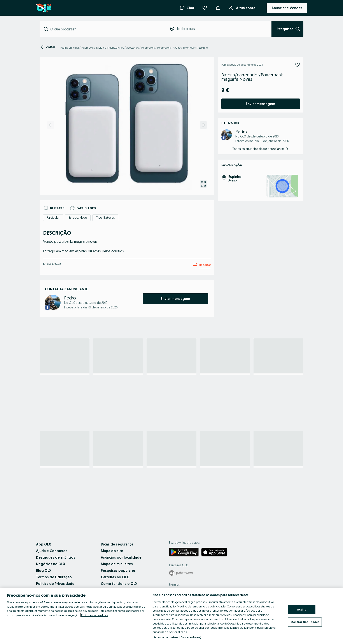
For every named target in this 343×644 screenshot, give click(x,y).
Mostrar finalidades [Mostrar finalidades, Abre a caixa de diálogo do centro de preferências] (305, 622)
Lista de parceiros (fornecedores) (177, 637)
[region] (171, 616)
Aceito (302, 609)
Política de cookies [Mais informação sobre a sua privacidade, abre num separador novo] (94, 615)
